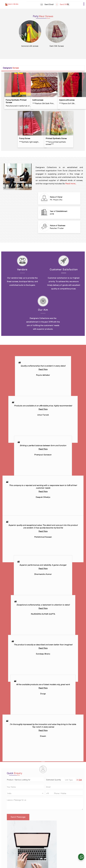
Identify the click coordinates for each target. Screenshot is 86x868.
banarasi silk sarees (30, 46)
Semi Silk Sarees (57, 46)
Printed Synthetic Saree (56, 139)
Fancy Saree (25, 139)
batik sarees (38, 100)
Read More (43, 369)
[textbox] (70, 780)
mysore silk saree (67, 100)
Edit (79, 780)
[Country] (25, 793)
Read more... (71, 184)
